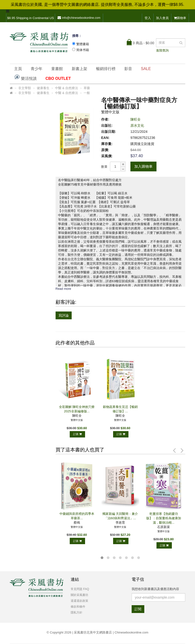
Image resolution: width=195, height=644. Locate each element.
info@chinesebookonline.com (79, 18)
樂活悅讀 (25, 77)
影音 (128, 69)
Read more (63, 289)
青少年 (37, 69)
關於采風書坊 (79, 595)
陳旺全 (136, 119)
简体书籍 (83, 50)
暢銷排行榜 (106, 69)
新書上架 (79, 69)
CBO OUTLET (58, 78)
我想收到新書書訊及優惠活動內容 (155, 589)
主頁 (18, 69)
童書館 (57, 69)
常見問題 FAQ (80, 589)
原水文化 (137, 125)
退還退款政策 (79, 601)
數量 (104, 167)
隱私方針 (77, 613)
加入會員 (162, 18)
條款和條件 (78, 607)
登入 (148, 18)
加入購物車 (143, 166)
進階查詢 (162, 50)
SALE (146, 69)
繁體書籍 (83, 44)
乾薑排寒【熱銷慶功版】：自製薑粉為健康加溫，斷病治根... (164, 518)
